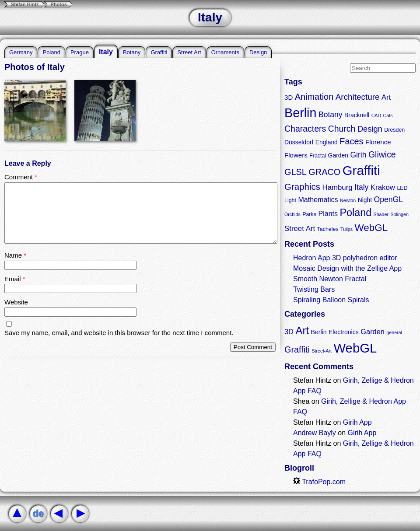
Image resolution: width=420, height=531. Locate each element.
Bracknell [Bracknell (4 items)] (357, 115)
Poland (51, 52)
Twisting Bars (314, 289)
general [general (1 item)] (394, 332)
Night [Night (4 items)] (365, 200)
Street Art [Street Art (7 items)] (300, 229)
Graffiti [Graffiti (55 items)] (361, 170)
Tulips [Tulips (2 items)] (346, 229)
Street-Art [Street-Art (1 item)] (322, 351)
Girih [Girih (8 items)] (358, 155)
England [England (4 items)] (327, 142)
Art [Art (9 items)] (302, 330)
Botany (132, 52)
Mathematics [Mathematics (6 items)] (318, 199)
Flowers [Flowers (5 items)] (296, 155)
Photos (59, 4)
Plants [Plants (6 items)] (328, 213)
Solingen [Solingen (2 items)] (399, 214)
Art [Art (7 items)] (386, 97)
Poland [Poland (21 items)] (356, 213)
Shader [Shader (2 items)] (381, 214)
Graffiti (159, 52)
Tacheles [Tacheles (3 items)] (328, 229)
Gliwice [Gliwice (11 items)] (382, 154)
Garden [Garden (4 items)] (338, 155)
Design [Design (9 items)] (370, 129)
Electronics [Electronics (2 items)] (344, 332)
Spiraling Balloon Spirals (331, 300)
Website (16, 302)
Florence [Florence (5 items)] (378, 142)
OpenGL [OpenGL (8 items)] (388, 199)
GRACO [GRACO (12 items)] (324, 172)
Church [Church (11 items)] (342, 129)
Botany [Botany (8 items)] (331, 115)
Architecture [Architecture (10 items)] (358, 97)
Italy (106, 52)
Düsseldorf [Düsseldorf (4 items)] (299, 142)
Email (15, 279)
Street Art (189, 52)
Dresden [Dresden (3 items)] (394, 130)
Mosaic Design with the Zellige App (347, 268)
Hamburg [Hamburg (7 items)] (337, 187)
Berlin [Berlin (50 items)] (300, 113)
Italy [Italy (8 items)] (361, 187)
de (38, 513)
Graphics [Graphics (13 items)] (302, 187)
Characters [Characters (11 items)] (305, 129)
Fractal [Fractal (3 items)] (318, 156)
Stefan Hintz (25, 4)
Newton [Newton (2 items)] (348, 200)
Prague (80, 52)
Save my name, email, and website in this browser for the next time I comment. (119, 333)
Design (258, 52)
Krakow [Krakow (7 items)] (383, 187)
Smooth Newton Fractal (330, 279)
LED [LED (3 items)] (402, 188)
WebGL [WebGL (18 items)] (371, 228)
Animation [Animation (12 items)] (314, 97)
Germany (21, 52)
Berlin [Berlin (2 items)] (319, 332)
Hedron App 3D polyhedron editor (345, 258)
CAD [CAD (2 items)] (376, 115)
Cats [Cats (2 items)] (388, 115)
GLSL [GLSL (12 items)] (296, 172)
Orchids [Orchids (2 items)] (292, 214)
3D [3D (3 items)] (289, 332)
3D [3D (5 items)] (289, 97)
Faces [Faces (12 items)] (351, 141)
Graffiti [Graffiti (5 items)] (297, 349)
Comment (21, 177)
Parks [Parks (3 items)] (309, 214)
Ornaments (225, 52)
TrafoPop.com (319, 482)
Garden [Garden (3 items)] (373, 332)
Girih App (357, 422)
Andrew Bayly (315, 433)
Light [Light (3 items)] (290, 200)
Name (15, 255)
